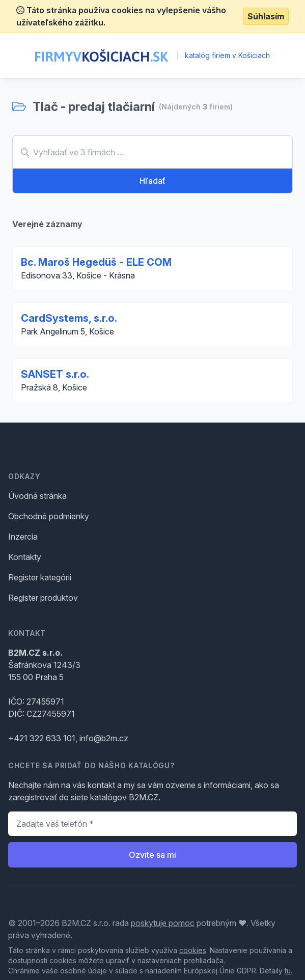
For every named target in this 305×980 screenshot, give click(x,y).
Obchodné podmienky (49, 516)
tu (288, 971)
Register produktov (43, 598)
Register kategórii (40, 577)
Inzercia (23, 537)
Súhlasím (266, 16)
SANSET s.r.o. (55, 374)
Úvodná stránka (37, 496)
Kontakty (25, 557)
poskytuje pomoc (163, 923)
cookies (193, 950)
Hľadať (152, 181)
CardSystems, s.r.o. (69, 318)
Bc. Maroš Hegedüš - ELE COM (96, 262)
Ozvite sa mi (152, 855)
